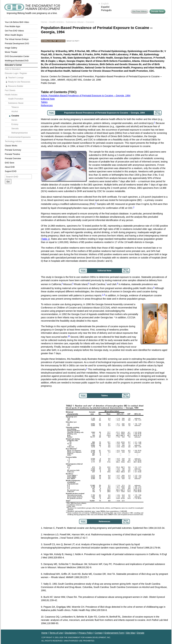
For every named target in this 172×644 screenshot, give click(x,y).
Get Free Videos (139, 11)
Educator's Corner (13, 65)
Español (105, 7)
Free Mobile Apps (13, 26)
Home (44, 22)
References (47, 105)
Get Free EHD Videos (14, 31)
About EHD (10, 167)
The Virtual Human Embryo (17, 39)
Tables (44, 102)
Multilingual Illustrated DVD (17, 61)
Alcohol (15, 111)
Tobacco (15, 107)
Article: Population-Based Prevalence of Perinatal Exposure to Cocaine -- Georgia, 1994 (86, 96)
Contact (99, 633)
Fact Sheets (10, 90)
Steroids (15, 129)
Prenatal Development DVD (17, 44)
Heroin (14, 120)
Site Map (130, 633)
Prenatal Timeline (13, 154)
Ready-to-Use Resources (19, 82)
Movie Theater (11, 52)
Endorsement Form (114, 633)
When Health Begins (14, 35)
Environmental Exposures (19, 137)
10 (69, 336)
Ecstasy (15, 124)
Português (106, 10)
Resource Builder (16, 86)
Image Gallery (11, 48)
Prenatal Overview (13, 158)
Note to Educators (13, 69)
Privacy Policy (86, 633)
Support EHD (11, 171)
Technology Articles (13, 141)
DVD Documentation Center (17, 56)
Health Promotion (16, 99)
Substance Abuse (16, 103)
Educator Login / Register (16, 73)
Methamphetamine (20, 133)
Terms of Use (56, 633)
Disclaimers (71, 633)
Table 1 (45, 239)
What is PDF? (73, 41)
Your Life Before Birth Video (17, 22)
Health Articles (11, 95)
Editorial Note (48, 99)
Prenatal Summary (13, 150)
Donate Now (157, 11)
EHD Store (10, 163)
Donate (141, 633)
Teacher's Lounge (16, 78)
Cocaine (15, 116)
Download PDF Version (53, 41)
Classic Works (11, 146)
